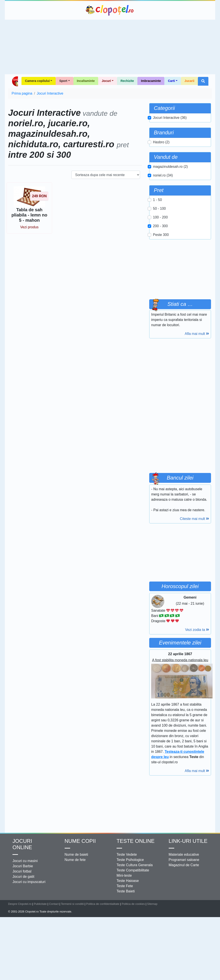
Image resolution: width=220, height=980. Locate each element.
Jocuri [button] (106, 81)
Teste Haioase (128, 881)
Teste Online (136, 841)
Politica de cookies (133, 904)
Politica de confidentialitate (103, 904)
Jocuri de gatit (23, 877)
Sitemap (152, 904)
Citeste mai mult (194, 519)
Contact (54, 904)
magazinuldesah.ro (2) (170, 167)
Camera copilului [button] (37, 81)
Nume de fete (75, 860)
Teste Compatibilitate (133, 870)
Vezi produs (29, 227)
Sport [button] (63, 81)
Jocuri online (22, 844)
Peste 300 (161, 235)
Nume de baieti (76, 854)
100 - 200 (160, 217)
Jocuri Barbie (23, 866)
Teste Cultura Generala (135, 865)
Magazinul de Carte (184, 865)
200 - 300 (160, 226)
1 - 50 (157, 200)
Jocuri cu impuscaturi (29, 882)
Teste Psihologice (130, 860)
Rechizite (127, 81)
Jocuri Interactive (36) (170, 118)
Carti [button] (171, 81)
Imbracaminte (151, 81)
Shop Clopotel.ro (15, 81)
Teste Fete (125, 886)
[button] (203, 81)
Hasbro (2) (161, 142)
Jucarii (189, 81)
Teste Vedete (127, 854)
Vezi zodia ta (197, 630)
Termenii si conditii (72, 904)
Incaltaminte (86, 81)
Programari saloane (184, 860)
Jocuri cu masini (25, 861)
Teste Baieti (126, 891)
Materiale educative (184, 854)
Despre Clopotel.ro (20, 904)
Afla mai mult (197, 334)
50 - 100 (159, 209)
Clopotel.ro (110, 10)
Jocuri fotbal (22, 871)
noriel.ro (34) (163, 175)
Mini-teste (124, 875)
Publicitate (40, 904)
